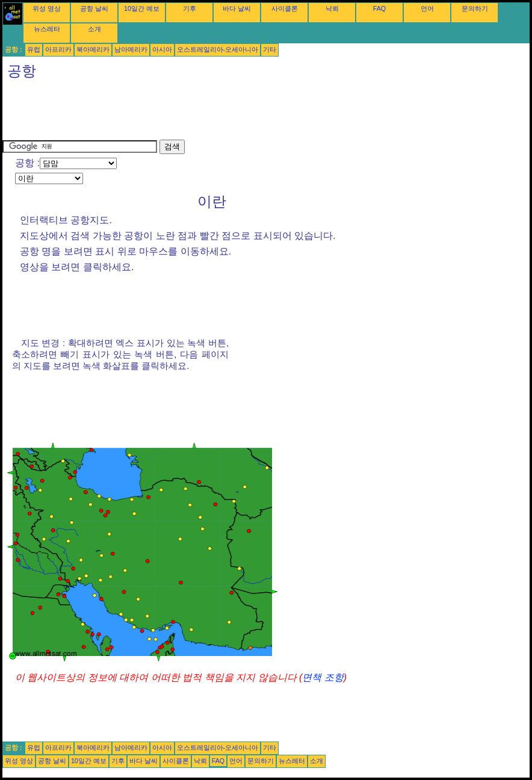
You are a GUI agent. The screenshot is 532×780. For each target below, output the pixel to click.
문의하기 (475, 8)
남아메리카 (131, 49)
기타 (270, 49)
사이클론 (285, 8)
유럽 (34, 49)
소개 (94, 29)
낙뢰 (332, 8)
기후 (190, 8)
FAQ (379, 8)
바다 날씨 (237, 8)
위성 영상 (47, 8)
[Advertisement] (221, 113)
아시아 (162, 49)
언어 (427, 8)
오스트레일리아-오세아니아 (218, 49)
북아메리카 (93, 49)
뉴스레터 (47, 29)
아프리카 (58, 49)
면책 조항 (323, 677)
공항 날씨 (94, 8)
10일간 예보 (142, 8)
